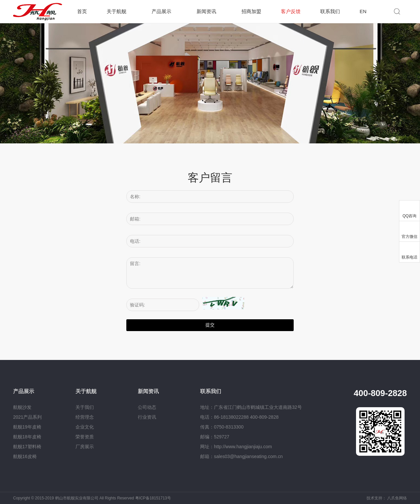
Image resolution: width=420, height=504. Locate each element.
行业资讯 (147, 417)
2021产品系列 (27, 417)
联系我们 (330, 11)
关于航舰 (116, 11)
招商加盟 (251, 11)
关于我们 (85, 407)
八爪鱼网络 (397, 498)
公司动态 (147, 407)
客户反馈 (291, 11)
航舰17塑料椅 (27, 447)
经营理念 (85, 417)
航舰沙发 (22, 407)
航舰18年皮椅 (27, 437)
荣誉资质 (85, 437)
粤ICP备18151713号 (153, 498)
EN (363, 11)
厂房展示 (85, 447)
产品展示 (161, 11)
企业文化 (85, 427)
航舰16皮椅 (25, 456)
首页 (82, 11)
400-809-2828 (380, 393)
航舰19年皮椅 (27, 427)
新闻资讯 (206, 11)
